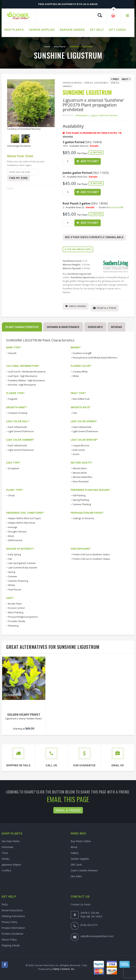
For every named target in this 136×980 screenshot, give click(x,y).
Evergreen (14, 468)
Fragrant (13, 399)
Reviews (116, 327)
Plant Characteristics (22, 327)
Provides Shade (17, 621)
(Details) (68, 137)
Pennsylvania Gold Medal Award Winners (95, 358)
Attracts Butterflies (83, 477)
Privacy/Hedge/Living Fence (23, 617)
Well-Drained (15, 540)
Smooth (12, 353)
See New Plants (11, 841)
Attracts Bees (80, 468)
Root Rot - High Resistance (22, 385)
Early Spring (15, 554)
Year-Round (15, 589)
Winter (12, 585)
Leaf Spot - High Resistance (23, 376)
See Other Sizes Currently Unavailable (94, 237)
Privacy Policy (9, 922)
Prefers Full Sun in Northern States (91, 554)
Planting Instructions (13, 916)
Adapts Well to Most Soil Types (25, 518)
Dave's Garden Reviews (84, 870)
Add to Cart (90, 161)
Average (13, 527)
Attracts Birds (80, 473)
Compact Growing (18, 413)
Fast (75, 413)
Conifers (6, 870)
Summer (13, 576)
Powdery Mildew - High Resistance (26, 380)
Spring (12, 572)
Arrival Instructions (12, 910)
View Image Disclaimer (19, 146)
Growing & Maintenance (63, 327)
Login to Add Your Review (104, 115)
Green (76, 454)
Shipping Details (11, 945)
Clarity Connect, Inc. (64, 969)
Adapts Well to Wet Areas (22, 523)
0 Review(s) (82, 115)
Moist (11, 536)
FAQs (5, 904)
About (74, 847)
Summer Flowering (18, 581)
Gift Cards (76, 865)
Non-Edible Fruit (81, 399)
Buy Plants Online (81, 841)
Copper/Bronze (81, 445)
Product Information (13, 928)
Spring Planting (81, 500)
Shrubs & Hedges (72, 83)
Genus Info (95, 327)
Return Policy (9, 940)
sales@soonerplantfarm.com (97, 936)
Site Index (76, 876)
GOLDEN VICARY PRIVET (24, 715)
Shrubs (5, 859)
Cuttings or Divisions (83, 518)
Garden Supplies (80, 859)
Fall (10, 559)
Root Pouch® (116, 207)
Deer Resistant (81, 481)
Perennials (8, 847)
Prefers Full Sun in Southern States (91, 559)
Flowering (13, 626)
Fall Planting (79, 495)
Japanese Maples (11, 865)
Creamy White (80, 372)
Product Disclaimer (12, 934)
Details (94, 146)
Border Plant (15, 604)
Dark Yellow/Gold (17, 427)
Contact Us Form (80, 904)
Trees (5, 853)
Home (47, 47)
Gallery (75, 853)
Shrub (11, 495)
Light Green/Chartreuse (21, 431)
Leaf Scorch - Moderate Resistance (27, 372)
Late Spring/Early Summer (22, 563)
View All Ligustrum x (96, 83)
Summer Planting (82, 504)
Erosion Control (16, 608)
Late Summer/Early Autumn (23, 568)
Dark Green (79, 450)
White (76, 376)
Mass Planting (16, 612)
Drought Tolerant (17, 532)
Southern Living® (82, 353)
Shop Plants (60, 47)
